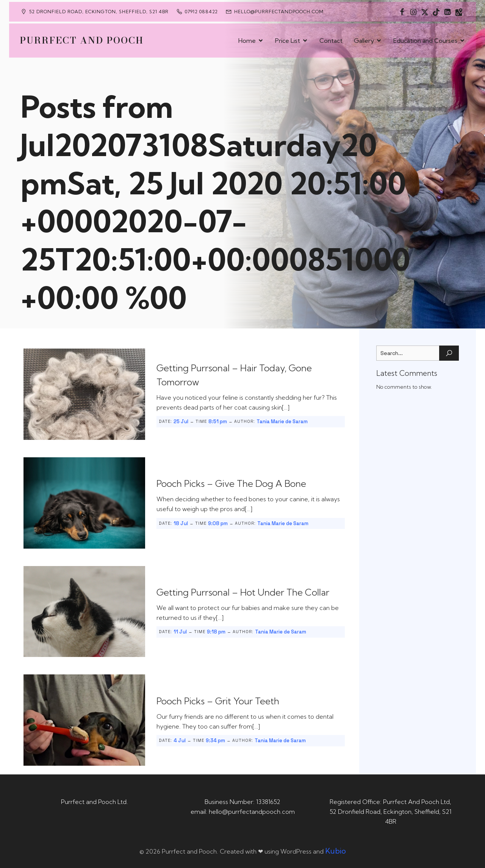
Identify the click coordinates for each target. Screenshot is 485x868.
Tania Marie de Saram (282, 421)
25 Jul (181, 421)
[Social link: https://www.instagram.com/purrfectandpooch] (413, 12)
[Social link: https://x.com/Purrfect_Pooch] (425, 12)
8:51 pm (218, 421)
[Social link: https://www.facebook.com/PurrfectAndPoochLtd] (402, 12)
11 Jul (180, 632)
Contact (331, 41)
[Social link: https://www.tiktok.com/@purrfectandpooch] (436, 12)
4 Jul (180, 741)
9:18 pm (216, 632)
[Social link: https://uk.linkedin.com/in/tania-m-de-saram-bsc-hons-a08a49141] (447, 12)
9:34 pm (215, 741)
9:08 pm (218, 523)
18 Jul (181, 523)
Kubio (336, 851)
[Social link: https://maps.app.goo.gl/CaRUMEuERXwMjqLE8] (459, 12)
